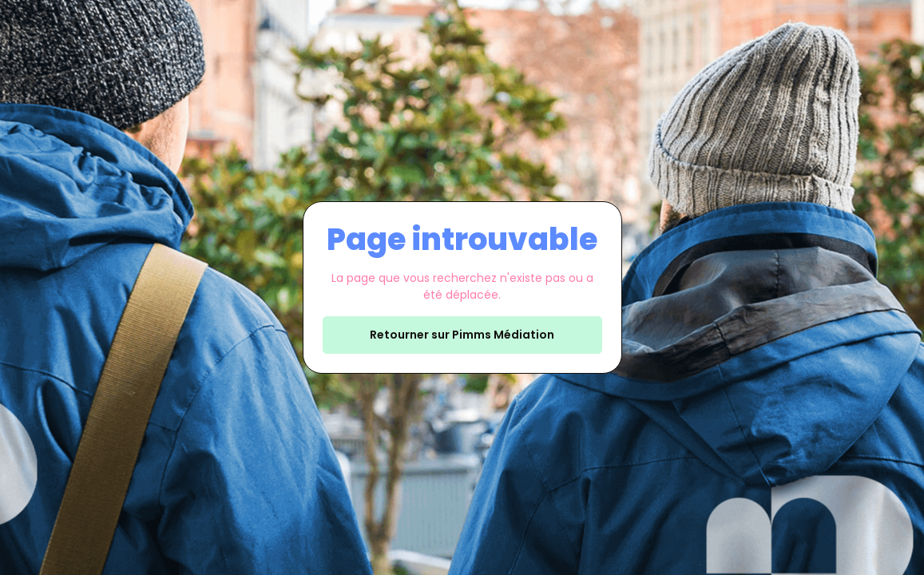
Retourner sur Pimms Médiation (462, 335)
